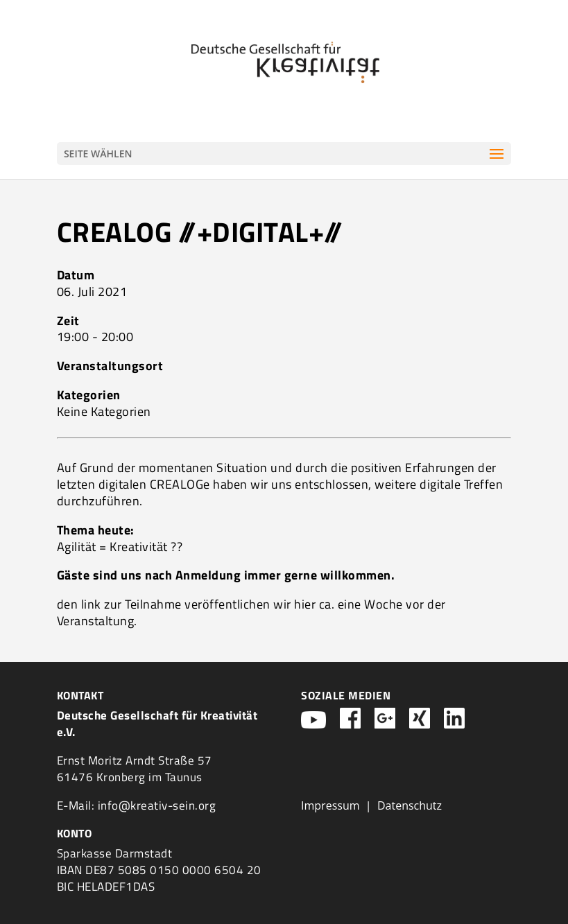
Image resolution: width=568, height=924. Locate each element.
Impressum (330, 805)
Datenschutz (410, 805)
